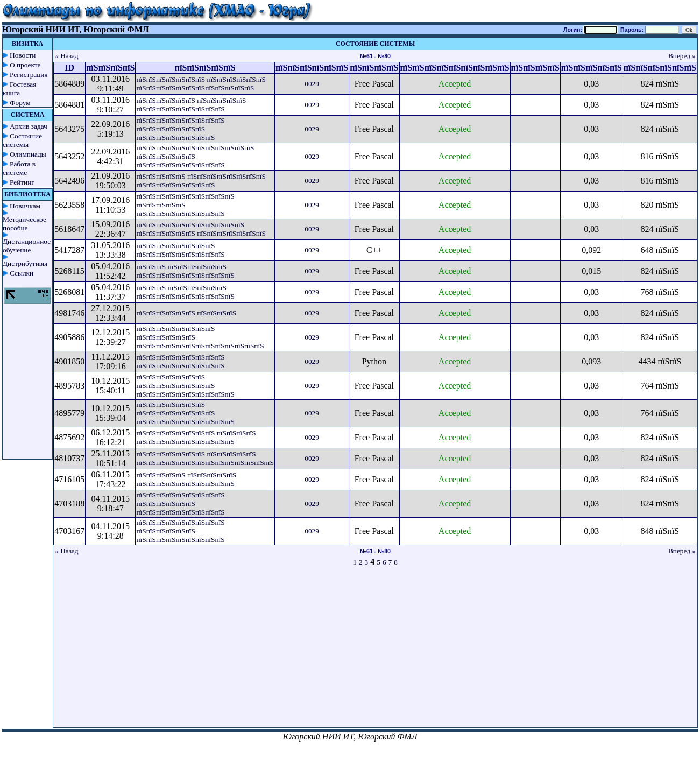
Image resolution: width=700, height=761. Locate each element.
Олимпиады (28, 154)
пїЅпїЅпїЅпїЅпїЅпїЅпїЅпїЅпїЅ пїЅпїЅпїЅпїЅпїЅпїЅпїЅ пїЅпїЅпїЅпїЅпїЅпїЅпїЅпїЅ (180, 129)
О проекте (25, 65)
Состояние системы (22, 140)
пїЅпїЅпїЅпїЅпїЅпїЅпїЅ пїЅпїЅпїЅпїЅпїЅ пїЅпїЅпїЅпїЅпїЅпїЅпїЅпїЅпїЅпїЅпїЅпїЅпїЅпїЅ (205, 458)
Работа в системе (19, 168)
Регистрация (29, 75)
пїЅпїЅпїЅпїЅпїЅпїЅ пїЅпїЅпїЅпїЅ (186, 313)
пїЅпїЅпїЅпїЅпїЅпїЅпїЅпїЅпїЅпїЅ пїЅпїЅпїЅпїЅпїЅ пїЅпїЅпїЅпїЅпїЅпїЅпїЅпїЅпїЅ (185, 205)
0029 (312, 84)
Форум (20, 103)
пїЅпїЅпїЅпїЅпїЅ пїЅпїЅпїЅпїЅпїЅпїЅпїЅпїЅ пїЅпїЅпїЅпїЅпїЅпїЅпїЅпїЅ (201, 181)
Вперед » (682, 56)
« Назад (67, 56)
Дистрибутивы (25, 263)
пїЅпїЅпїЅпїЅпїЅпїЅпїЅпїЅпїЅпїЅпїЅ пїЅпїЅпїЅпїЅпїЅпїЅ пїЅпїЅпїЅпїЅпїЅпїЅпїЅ (201, 229)
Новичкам (25, 206)
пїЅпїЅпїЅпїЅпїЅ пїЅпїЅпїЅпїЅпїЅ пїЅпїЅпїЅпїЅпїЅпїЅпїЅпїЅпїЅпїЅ (186, 479)
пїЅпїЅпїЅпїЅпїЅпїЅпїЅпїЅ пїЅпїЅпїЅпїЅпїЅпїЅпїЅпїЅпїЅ (180, 250)
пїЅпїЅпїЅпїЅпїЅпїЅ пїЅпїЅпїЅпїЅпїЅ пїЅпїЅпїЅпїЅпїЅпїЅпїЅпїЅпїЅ (191, 105)
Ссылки (22, 273)
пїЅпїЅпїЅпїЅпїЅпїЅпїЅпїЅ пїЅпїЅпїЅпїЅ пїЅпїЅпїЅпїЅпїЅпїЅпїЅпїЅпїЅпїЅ (196, 437)
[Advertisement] (376, 652)
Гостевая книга (19, 89)
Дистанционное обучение (27, 246)
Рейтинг (22, 182)
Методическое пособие (24, 224)
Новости (23, 55)
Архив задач (29, 126)
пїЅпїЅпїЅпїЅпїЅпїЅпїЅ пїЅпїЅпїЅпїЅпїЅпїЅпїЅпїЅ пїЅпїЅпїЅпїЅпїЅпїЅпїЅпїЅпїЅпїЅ (185, 386)
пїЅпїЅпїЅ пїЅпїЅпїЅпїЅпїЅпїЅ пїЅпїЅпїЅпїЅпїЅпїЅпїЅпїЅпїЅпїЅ (185, 271)
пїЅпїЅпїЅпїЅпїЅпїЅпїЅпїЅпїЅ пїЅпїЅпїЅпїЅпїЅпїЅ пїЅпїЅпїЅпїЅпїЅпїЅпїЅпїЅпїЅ (180, 503)
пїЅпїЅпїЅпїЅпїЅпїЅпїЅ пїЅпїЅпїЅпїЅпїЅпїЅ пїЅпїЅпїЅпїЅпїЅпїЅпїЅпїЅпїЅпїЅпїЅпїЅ (201, 84)
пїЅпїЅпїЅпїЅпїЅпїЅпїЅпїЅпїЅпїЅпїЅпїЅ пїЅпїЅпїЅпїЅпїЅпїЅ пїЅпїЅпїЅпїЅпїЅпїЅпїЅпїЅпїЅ (195, 156)
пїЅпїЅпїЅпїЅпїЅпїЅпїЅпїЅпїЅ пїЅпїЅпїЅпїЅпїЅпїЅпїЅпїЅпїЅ (180, 361)
